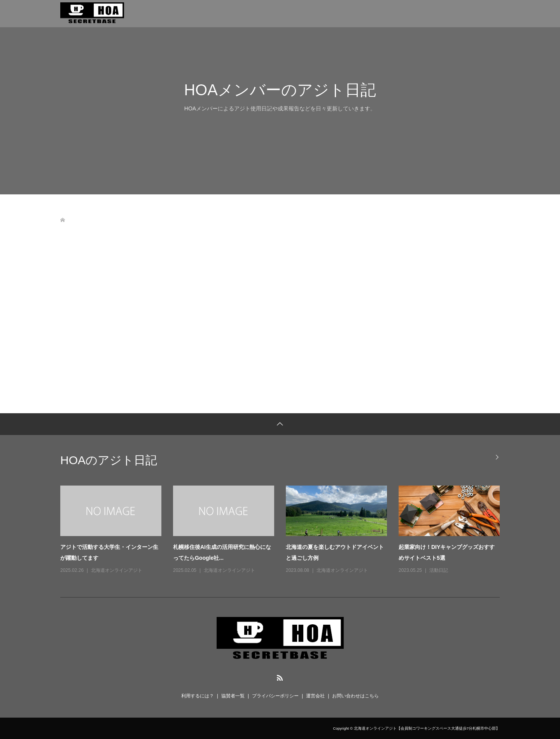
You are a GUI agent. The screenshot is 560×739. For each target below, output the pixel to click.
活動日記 (439, 570)
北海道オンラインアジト (117, 570)
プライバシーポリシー (275, 696)
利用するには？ (198, 696)
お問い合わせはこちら (355, 696)
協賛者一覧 (233, 696)
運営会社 (315, 696)
